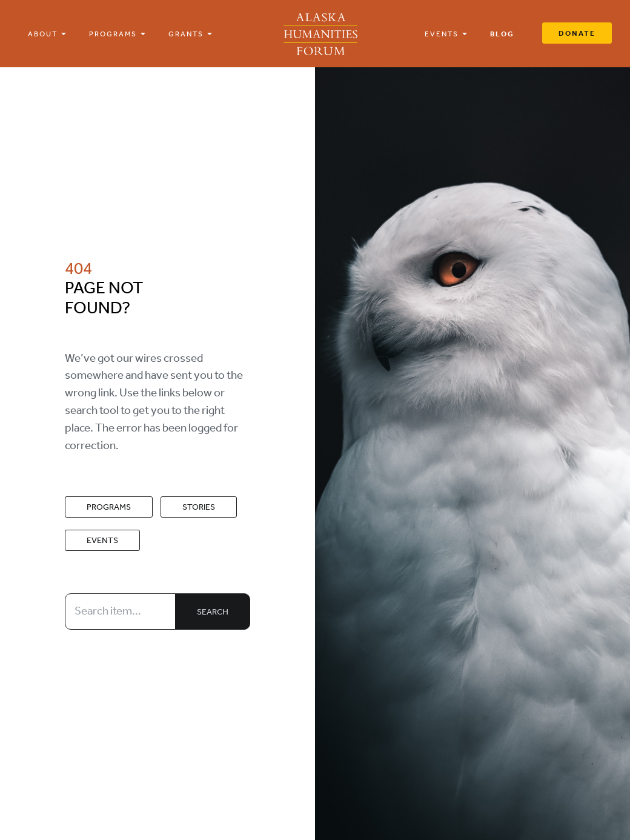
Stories (199, 507)
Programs (109, 507)
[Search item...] (121, 612)
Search (213, 612)
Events (102, 540)
